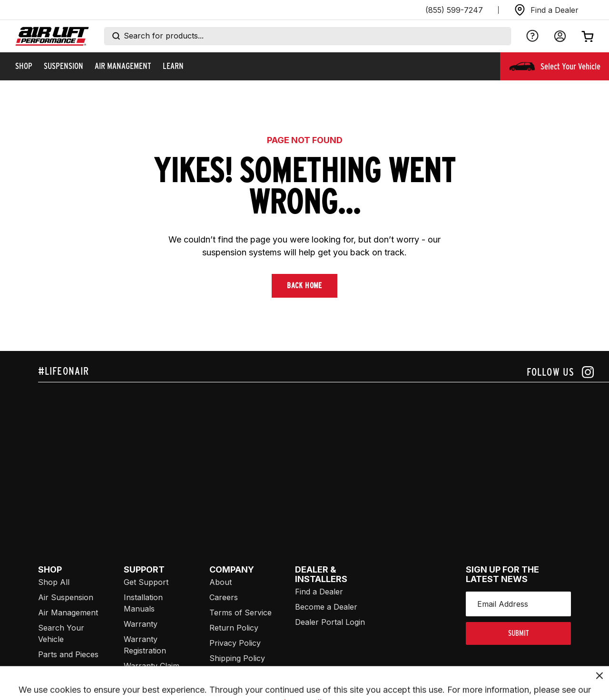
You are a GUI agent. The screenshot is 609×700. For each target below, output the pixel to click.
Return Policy (234, 628)
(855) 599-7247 (454, 10)
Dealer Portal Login (330, 622)
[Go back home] (52, 36)
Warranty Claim (152, 666)
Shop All (54, 582)
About (221, 582)
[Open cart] (588, 36)
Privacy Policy (235, 643)
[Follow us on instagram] (560, 372)
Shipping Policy (237, 658)
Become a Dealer (326, 607)
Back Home (304, 286)
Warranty (141, 624)
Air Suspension (66, 597)
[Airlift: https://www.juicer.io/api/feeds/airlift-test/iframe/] (324, 455)
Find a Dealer (319, 592)
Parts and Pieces (68, 654)
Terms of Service (241, 612)
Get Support (146, 582)
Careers (224, 597)
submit (519, 633)
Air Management (68, 612)
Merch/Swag (61, 670)
